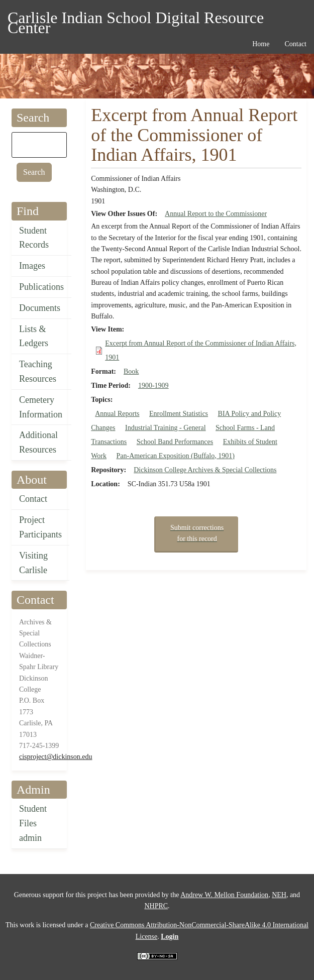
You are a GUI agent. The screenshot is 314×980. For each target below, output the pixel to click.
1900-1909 (153, 386)
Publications (41, 287)
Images (32, 266)
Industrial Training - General (166, 428)
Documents (40, 308)
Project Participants (40, 527)
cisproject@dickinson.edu (56, 757)
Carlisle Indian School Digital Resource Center (136, 19)
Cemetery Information (41, 407)
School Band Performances (175, 442)
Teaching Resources (38, 371)
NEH (279, 895)
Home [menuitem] (261, 44)
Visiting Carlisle (33, 563)
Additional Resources (38, 442)
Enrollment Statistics (179, 414)
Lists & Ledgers (34, 336)
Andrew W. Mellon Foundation (224, 895)
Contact (33, 499)
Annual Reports (117, 414)
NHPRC (156, 906)
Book (131, 371)
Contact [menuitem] (295, 44)
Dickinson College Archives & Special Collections (205, 470)
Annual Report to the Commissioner (216, 214)
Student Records (34, 238)
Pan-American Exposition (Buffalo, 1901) (176, 456)
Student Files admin (33, 823)
